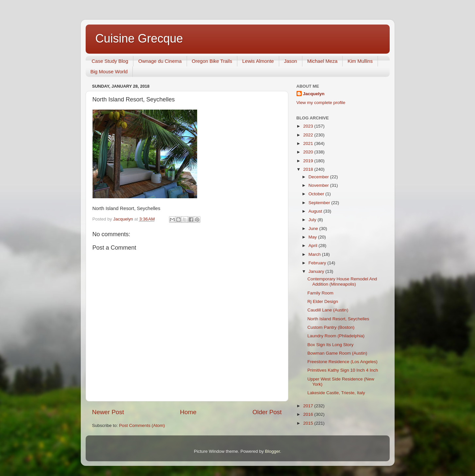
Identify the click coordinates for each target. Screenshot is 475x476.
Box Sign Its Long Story (330, 345)
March (315, 254)
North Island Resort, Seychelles (338, 319)
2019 (309, 161)
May (313, 237)
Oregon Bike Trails (212, 61)
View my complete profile (321, 103)
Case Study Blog (110, 61)
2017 (309, 406)
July (313, 220)
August (316, 211)
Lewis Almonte (258, 61)
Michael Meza (322, 61)
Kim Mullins (360, 61)
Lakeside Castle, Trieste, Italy (336, 393)
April (314, 246)
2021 (309, 143)
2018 (309, 169)
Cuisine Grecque (139, 38)
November (319, 185)
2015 (309, 423)
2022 (309, 135)
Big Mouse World (109, 71)
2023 (309, 126)
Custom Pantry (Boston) (331, 327)
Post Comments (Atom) (142, 425)
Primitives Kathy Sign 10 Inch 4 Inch (343, 370)
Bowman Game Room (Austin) (337, 353)
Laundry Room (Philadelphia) (336, 336)
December (319, 177)
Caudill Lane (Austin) (328, 310)
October (317, 194)
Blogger (273, 451)
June (314, 229)
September (320, 203)
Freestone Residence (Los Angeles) (342, 362)
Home (188, 412)
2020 (309, 152)
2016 (309, 414)
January (317, 271)
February (318, 263)
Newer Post (108, 412)
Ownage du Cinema (160, 61)
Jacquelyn (314, 94)
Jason (291, 61)
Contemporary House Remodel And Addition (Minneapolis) (342, 282)
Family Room (320, 293)
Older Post (267, 412)
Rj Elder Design (323, 301)
